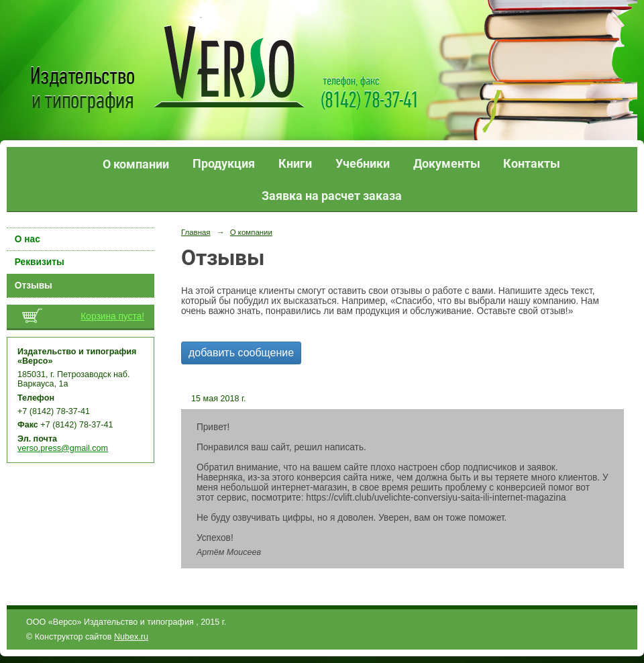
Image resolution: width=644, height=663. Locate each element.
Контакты (532, 163)
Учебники (363, 163)
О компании (136, 164)
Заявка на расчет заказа (332, 196)
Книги (295, 163)
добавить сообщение (241, 353)
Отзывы (34, 286)
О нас (28, 239)
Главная (196, 232)
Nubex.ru (131, 637)
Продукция (224, 163)
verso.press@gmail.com (63, 448)
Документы (447, 163)
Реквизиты (40, 262)
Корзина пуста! (112, 316)
